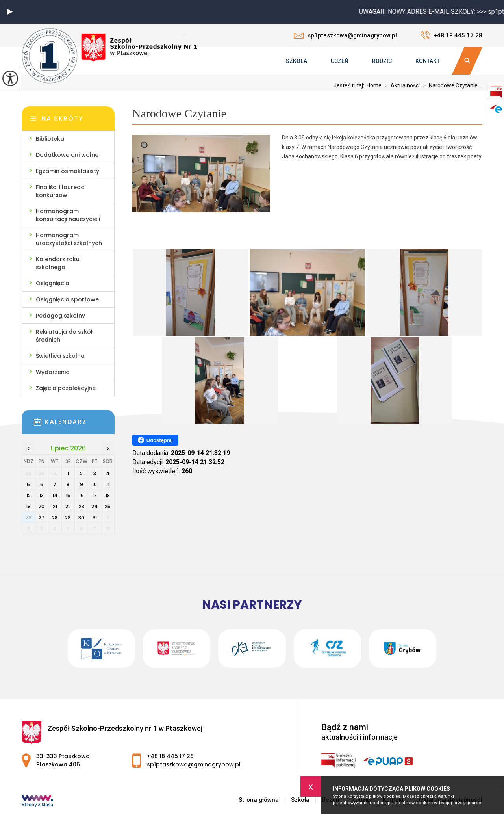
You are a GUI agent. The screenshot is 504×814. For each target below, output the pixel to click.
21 (55, 506)
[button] (10, 12)
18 (108, 495)
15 (68, 495)
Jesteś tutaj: (350, 85)
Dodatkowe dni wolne (67, 155)
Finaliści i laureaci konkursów (61, 191)
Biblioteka (50, 139)
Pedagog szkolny (60, 316)
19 (28, 506)
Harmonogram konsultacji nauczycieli (68, 215)
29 (68, 518)
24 (94, 506)
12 (29, 495)
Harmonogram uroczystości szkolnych (69, 239)
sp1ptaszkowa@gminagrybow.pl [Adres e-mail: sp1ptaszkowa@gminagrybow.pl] (194, 764)
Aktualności (401, 85)
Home (374, 85)
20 (42, 506)
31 (95, 518)
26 (28, 518)
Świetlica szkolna (60, 356)
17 (94, 495)
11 (108, 484)
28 (55, 518)
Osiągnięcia (53, 283)
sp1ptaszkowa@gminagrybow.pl (345, 35)
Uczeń (340, 61)
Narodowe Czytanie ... (451, 85)
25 (108, 506)
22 (68, 506)
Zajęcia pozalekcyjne (66, 388)
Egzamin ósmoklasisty (68, 171)
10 (94, 484)
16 (82, 495)
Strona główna (259, 800)
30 (81, 518)
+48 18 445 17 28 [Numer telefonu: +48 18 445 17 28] (170, 756)
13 (42, 495)
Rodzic (382, 61)
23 (82, 506)
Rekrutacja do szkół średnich (64, 336)
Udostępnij (155, 440)
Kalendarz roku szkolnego (58, 263)
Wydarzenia (53, 372)
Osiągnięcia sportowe (67, 299)
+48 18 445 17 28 (451, 35)
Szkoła (296, 61)
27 (42, 518)
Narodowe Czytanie (179, 113)
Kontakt (428, 61)
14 (55, 495)
